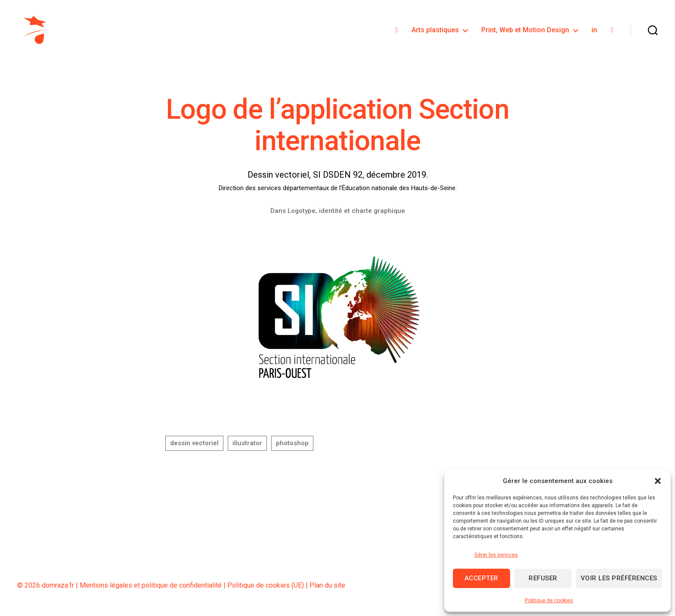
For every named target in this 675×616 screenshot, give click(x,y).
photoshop (292, 446)
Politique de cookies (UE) (266, 588)
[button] (658, 481)
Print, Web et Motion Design (525, 31)
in (594, 31)
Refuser (543, 578)
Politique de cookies (549, 601)
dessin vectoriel (194, 446)
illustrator (247, 446)
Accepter (481, 578)
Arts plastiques (435, 31)
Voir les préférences (619, 578)
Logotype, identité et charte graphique (346, 213)
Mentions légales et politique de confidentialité (151, 588)
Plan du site (327, 588)
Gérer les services (496, 555)
